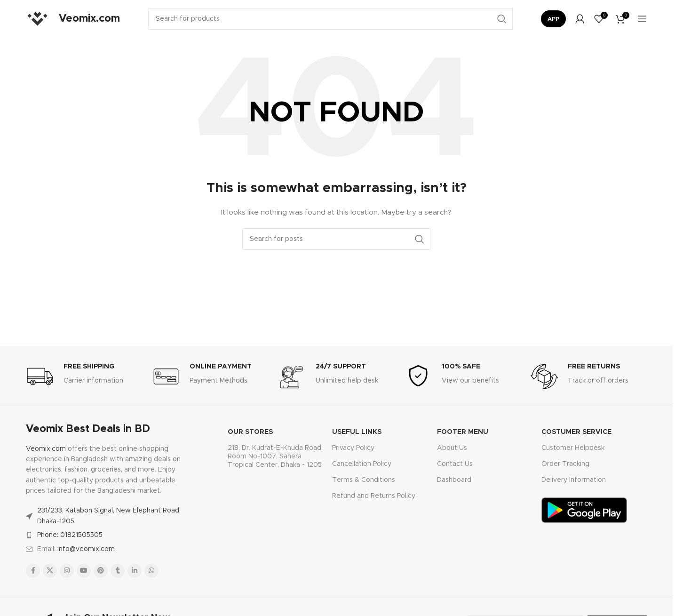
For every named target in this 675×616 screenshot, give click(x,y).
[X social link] (50, 571)
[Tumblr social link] (118, 571)
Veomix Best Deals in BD (88, 429)
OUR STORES (250, 432)
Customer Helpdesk (573, 448)
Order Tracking (565, 464)
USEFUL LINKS (357, 432)
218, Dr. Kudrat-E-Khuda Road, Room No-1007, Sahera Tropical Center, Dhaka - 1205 (275, 456)
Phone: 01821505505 (70, 535)
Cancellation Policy (362, 464)
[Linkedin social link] (135, 571)
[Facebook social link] (33, 571)
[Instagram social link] (67, 571)
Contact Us (455, 464)
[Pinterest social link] (101, 571)
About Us (452, 448)
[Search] (330, 19)
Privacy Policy (353, 448)
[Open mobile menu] (642, 19)
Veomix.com (46, 449)
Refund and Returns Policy (374, 496)
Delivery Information (574, 480)
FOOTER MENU (463, 432)
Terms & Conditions (364, 480)
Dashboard (454, 480)
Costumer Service (576, 432)
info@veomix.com (86, 549)
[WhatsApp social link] (151, 571)
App (553, 19)
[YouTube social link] (84, 571)
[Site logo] (38, 19)
